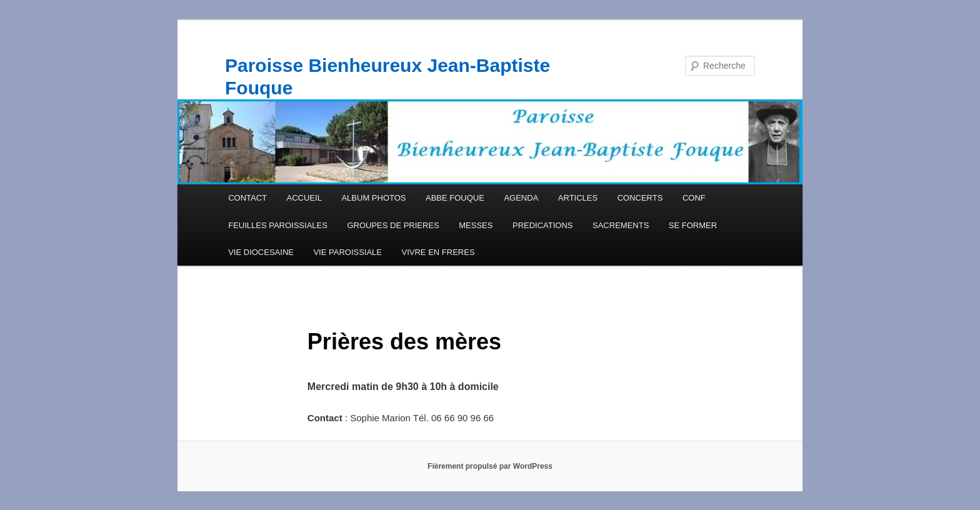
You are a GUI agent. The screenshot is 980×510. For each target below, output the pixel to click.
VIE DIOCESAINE (261, 252)
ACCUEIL (304, 198)
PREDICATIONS (543, 225)
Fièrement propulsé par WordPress (490, 466)
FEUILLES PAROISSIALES (278, 225)
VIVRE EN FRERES (438, 252)
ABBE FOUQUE (455, 198)
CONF (694, 198)
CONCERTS (640, 198)
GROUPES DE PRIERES (393, 225)
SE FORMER (693, 225)
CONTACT (247, 198)
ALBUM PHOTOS (373, 198)
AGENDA (521, 198)
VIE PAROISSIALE (347, 252)
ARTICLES (578, 198)
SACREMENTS (621, 225)
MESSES (476, 225)
